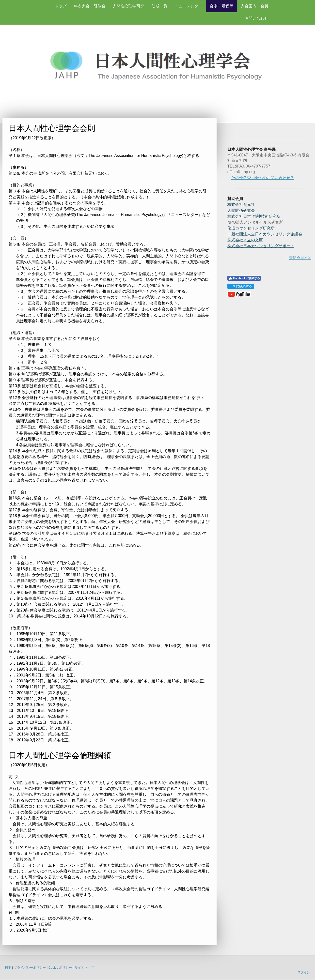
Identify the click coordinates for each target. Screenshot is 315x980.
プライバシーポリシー (30, 968)
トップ (61, 6)
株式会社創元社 (241, 205)
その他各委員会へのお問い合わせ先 (263, 178)
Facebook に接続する (244, 278)
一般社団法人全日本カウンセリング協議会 (265, 234)
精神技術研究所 (254, 216)
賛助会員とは (300, 258)
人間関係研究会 (241, 210)
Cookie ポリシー (60, 968)
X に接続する (241, 286)
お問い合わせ (256, 18)
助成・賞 (159, 6)
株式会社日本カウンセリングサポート (261, 246)
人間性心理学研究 (128, 6)
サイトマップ (84, 968)
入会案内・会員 (254, 6)
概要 (8, 968)
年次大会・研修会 (90, 6)
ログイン (304, 972)
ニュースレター (189, 6)
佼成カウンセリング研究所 (251, 228)
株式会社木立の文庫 (245, 240)
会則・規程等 (221, 6)
